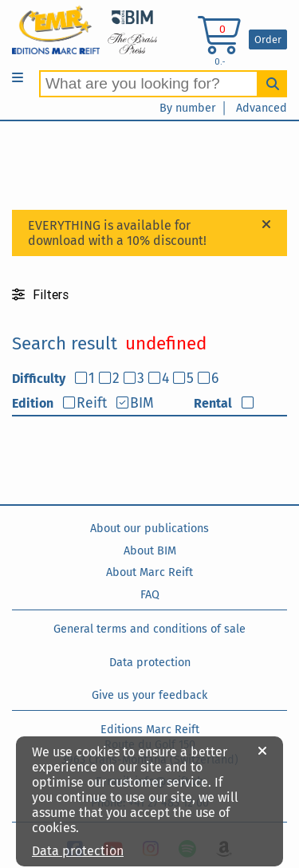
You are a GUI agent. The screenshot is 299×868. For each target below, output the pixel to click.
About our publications (149, 529)
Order (268, 39)
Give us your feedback (149, 695)
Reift (92, 403)
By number (188, 108)
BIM (142, 403)
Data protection (150, 663)
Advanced (262, 108)
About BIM (150, 551)
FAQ (150, 595)
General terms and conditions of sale (149, 629)
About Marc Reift (149, 572)
